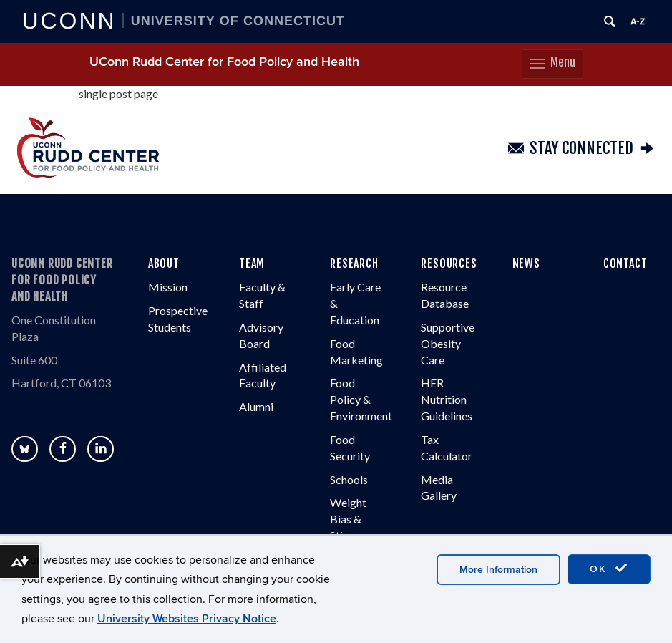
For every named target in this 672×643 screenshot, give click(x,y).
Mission (168, 287)
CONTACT (625, 264)
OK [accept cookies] (609, 569)
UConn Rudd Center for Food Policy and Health (224, 62)
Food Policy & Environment (361, 399)
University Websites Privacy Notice (187, 619)
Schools (349, 479)
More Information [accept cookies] (498, 570)
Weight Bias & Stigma (348, 519)
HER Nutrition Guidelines (447, 399)
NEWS (526, 264)
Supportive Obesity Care (448, 343)
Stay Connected (581, 148)
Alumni (256, 406)
